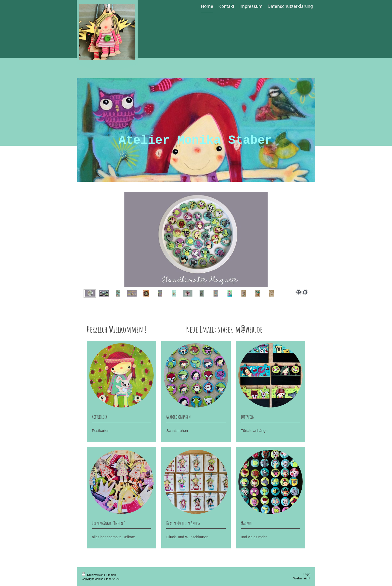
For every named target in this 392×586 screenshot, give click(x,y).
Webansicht (302, 578)
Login (307, 574)
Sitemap (111, 575)
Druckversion (93, 575)
